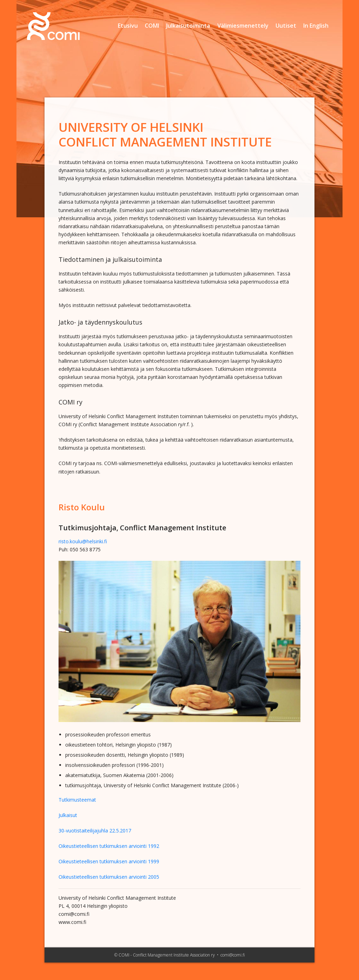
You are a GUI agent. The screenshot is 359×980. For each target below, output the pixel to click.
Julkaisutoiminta (188, 26)
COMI (152, 26)
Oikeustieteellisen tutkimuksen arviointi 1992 (109, 846)
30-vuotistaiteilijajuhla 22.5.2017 (95, 831)
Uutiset (286, 26)
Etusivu (128, 26)
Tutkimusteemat (77, 800)
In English (316, 26)
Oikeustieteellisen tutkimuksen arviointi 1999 (109, 861)
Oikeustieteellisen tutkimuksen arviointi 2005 (109, 877)
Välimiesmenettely (243, 26)
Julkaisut (68, 815)
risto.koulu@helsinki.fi (83, 541)
